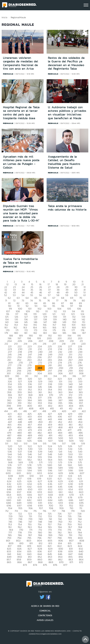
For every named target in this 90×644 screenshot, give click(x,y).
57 (49, 295)
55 (32, 295)
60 (76, 295)
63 (18, 298)
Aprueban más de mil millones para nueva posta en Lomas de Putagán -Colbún (21, 162)
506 (40, 441)
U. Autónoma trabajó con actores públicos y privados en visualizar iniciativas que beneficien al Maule (67, 113)
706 (31, 508)
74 (31, 301)
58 (58, 295)
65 (36, 298)
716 (44, 511)
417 (35, 411)
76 (49, 301)
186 (74, 333)
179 (6, 333)
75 (40, 301)
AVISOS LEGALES (45, 620)
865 (9, 562)
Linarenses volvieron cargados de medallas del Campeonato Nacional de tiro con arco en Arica (21, 63)
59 (67, 295)
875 (45, 565)
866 (20, 562)
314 (55, 376)
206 (30, 341)
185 (64, 333)
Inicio (5, 17)
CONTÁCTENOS (45, 615)
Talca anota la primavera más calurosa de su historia (67, 208)
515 (45, 443)
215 (35, 344)
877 (65, 565)
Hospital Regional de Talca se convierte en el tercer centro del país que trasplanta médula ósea (21, 113)
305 (50, 373)
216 (45, 344)
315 (65, 376)
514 (35, 443)
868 (40, 562)
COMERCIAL (45, 611)
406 (10, 408)
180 (16, 333)
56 (40, 295)
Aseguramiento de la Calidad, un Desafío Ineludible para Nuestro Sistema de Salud (64, 162)
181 (26, 333)
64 (27, 298)
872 (81, 562)
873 (25, 565)
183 (45, 333)
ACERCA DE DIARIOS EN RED (45, 606)
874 (35, 565)
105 (69, 309)
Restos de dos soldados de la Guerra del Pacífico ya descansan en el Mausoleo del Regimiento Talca (66, 63)
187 (84, 333)
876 (55, 565)
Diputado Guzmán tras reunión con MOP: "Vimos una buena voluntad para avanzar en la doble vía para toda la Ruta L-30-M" (21, 213)
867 (30, 562)
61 (85, 295)
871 (71, 562)
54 (23, 295)
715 (35, 511)
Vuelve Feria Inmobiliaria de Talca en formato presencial (20, 263)
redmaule (8, 74)
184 (55, 333)
